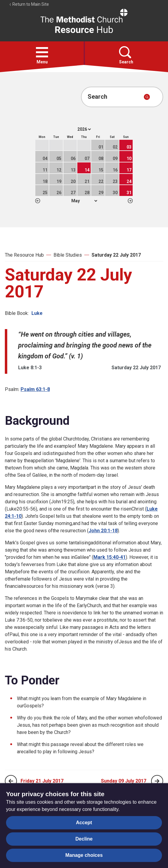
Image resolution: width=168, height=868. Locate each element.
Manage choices (84, 855)
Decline (84, 839)
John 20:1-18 (103, 531)
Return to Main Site (29, 4)
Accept (84, 823)
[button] (42, 52)
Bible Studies (68, 255)
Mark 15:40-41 (110, 557)
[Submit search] (147, 97)
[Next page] (157, 781)
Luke (37, 313)
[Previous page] (11, 781)
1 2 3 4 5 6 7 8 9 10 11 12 (84, 201)
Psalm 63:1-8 (35, 389)
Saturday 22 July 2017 (116, 255)
